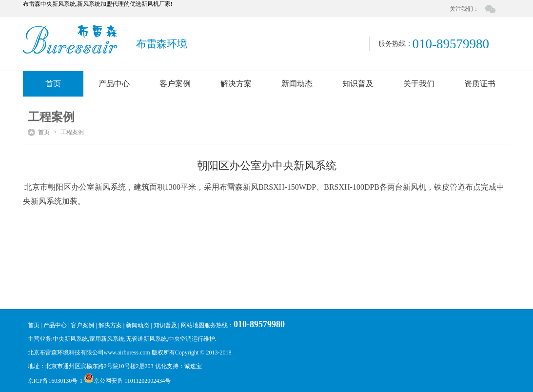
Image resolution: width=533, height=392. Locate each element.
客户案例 (175, 84)
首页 (53, 84)
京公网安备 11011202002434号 (127, 381)
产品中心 (114, 84)
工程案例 (72, 132)
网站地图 (193, 325)
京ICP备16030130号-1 (56, 381)
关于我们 (419, 84)
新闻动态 (297, 84)
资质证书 (480, 84)
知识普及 (358, 84)
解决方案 (236, 84)
